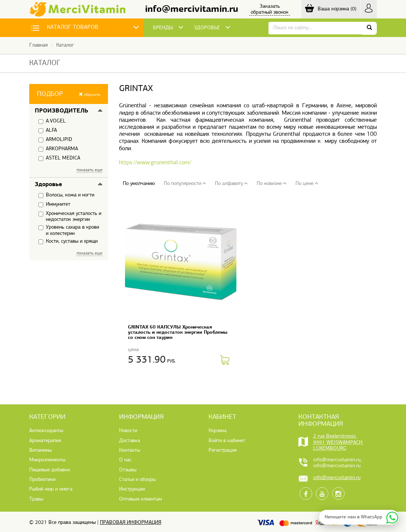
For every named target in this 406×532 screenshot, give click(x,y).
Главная (38, 45)
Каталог (65, 45)
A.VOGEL (52, 121)
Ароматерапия (45, 441)
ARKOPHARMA (58, 149)
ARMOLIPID (55, 140)
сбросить (89, 95)
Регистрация (223, 450)
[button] (69, 94)
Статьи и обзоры (137, 480)
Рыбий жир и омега (51, 489)
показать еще (89, 170)
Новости (128, 431)
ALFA (48, 131)
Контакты (130, 450)
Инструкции (132, 489)
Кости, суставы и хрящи (68, 242)
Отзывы (128, 470)
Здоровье (48, 185)
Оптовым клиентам (141, 499)
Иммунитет (54, 205)
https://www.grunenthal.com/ (155, 163)
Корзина (218, 431)
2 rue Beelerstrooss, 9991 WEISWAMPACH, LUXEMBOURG (338, 442)
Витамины (40, 450)
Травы (36, 499)
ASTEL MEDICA (59, 158)
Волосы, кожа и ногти (66, 195)
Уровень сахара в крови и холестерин (69, 230)
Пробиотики (42, 480)
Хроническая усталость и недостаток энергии (70, 217)
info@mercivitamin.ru (192, 9)
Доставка (130, 441)
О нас (125, 460)
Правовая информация (131, 523)
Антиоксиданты (46, 431)
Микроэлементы (47, 460)
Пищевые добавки (50, 470)
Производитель (61, 111)
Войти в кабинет (227, 441)
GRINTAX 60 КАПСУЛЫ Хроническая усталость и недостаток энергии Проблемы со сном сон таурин (178, 332)
